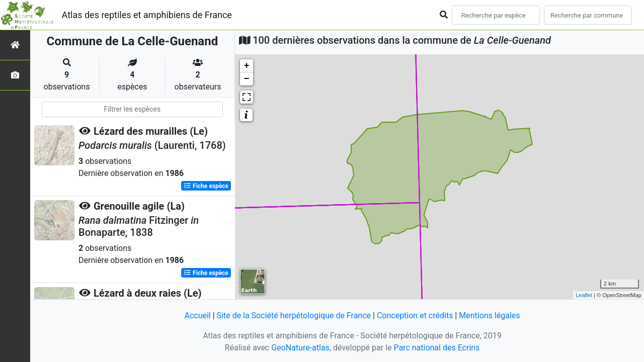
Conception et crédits (415, 315)
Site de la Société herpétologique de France (294, 315)
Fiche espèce (206, 186)
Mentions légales (489, 315)
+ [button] (247, 66)
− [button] (247, 79)
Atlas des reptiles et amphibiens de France (147, 15)
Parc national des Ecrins (436, 348)
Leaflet (584, 295)
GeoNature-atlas (300, 348)
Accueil (197, 315)
